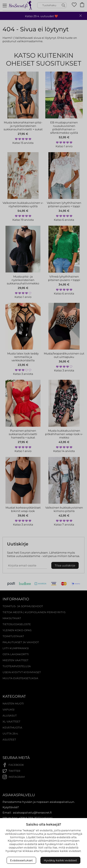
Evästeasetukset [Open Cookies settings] (21, 860)
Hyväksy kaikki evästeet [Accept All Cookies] (60, 860)
